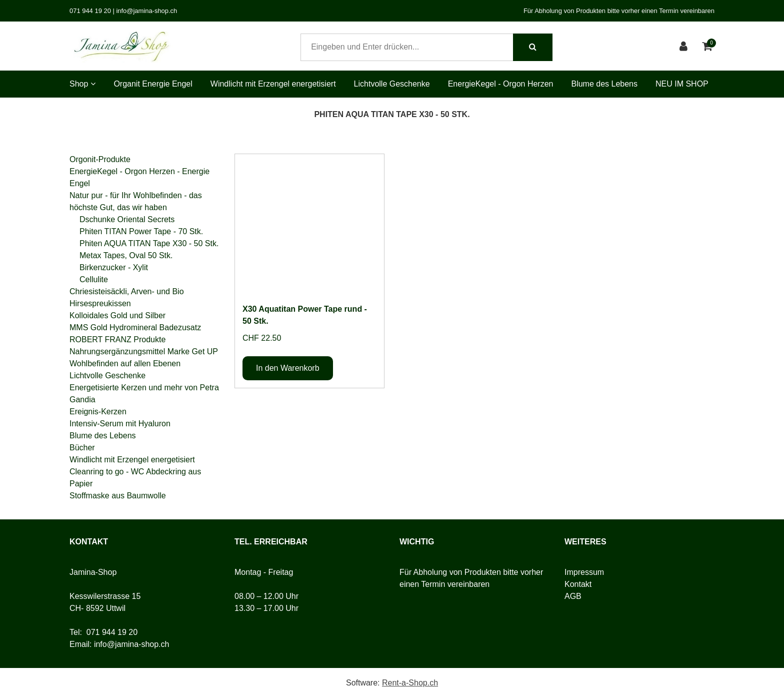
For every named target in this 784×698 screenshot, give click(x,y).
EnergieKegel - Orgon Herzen (501, 84)
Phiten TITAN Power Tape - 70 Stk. (141, 231)
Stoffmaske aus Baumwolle (118, 496)
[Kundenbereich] (685, 47)
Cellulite (94, 279)
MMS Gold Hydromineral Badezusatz (135, 327)
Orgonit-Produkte (100, 159)
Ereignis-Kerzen (98, 412)
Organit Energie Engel (153, 84)
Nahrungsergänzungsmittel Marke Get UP (144, 352)
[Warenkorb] (708, 47)
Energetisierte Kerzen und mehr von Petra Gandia (144, 394)
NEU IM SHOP (682, 84)
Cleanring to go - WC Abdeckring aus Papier (135, 478)
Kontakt (578, 584)
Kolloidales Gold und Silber (117, 315)
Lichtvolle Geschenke (392, 84)
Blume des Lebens (604, 84)
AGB (573, 596)
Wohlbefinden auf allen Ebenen (125, 364)
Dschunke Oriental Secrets (127, 219)
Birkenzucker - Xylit (114, 267)
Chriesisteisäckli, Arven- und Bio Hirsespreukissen (127, 297)
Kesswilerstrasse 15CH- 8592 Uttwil (105, 602)
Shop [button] (82, 84)
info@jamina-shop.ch (132, 644)
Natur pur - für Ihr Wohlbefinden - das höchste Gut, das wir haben (136, 201)
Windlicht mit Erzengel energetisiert (273, 84)
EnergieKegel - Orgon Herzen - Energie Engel (139, 177)
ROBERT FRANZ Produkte (117, 339)
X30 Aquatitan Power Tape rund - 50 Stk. (305, 315)
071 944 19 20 (112, 632)
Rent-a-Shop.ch (410, 683)
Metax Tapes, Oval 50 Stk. (126, 255)
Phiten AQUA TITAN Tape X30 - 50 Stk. (149, 243)
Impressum (584, 572)
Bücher (82, 448)
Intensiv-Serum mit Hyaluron (120, 424)
